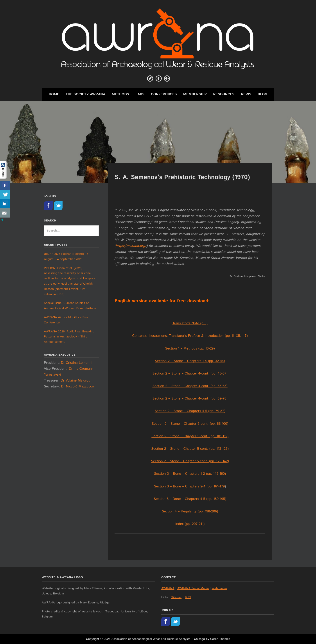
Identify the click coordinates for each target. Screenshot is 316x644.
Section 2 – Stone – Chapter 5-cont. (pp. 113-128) (190, 449)
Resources (224, 94)
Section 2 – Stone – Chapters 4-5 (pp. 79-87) (190, 411)
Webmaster (219, 588)
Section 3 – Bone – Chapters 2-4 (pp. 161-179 (189, 486)
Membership (195, 94)
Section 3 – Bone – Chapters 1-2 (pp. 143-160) (190, 474)
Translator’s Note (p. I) (190, 323)
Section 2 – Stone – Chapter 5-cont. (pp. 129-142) (190, 461)
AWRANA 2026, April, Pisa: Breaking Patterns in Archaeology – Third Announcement (69, 337)
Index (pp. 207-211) (190, 524)
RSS (188, 597)
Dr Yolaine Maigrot (75, 381)
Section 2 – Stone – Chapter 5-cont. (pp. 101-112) (190, 436)
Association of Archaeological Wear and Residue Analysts (151, 639)
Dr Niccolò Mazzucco (77, 386)
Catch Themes (220, 639)
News (246, 94)
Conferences (164, 94)
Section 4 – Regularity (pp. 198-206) (190, 511)
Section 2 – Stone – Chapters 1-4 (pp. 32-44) (190, 361)
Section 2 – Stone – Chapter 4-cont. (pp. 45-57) (190, 374)
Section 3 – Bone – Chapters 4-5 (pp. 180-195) (190, 499)
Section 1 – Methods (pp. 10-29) (190, 349)
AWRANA (168, 588)
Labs (140, 94)
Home (54, 94)
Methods (120, 94)
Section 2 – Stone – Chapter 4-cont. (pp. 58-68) (190, 386)
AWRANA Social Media (193, 588)
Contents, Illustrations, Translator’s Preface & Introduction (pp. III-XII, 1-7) (190, 336)
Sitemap (177, 597)
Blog (262, 94)
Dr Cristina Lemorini (76, 363)
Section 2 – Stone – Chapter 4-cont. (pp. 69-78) (190, 399)
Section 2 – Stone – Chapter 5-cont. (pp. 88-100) (190, 424)
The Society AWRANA (85, 94)
